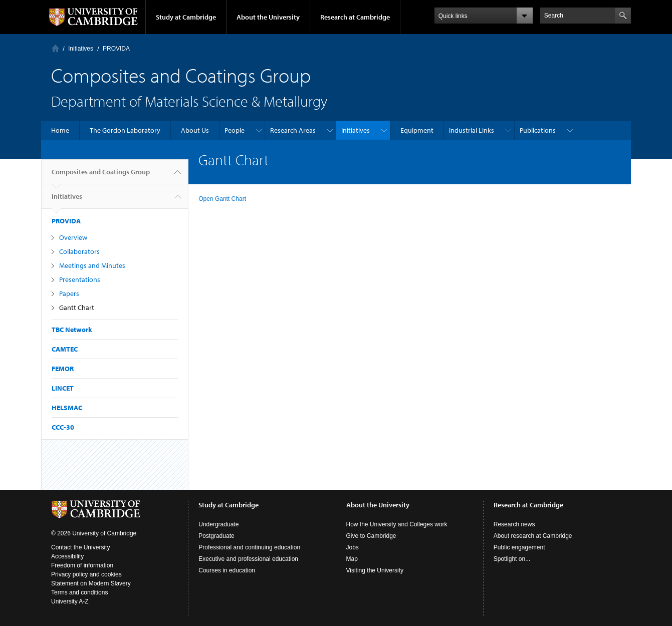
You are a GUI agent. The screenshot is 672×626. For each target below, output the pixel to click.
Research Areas (293, 130)
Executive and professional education (248, 559)
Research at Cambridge (355, 17)
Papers (69, 293)
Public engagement (519, 547)
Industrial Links (472, 130)
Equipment (417, 130)
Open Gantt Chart (222, 199)
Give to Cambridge (371, 536)
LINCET (63, 388)
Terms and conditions (79, 592)
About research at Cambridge (533, 536)
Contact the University (80, 547)
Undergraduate (218, 524)
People (235, 130)
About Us (195, 130)
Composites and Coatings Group (101, 176)
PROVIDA (116, 49)
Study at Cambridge (186, 17)
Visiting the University (375, 570)
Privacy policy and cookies (86, 574)
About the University (268, 17)
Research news (514, 524)
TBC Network (72, 330)
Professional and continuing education (249, 547)
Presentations (80, 279)
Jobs (353, 547)
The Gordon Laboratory (125, 130)
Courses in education (227, 570)
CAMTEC (65, 349)
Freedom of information (82, 565)
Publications (538, 130)
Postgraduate (216, 536)
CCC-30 (63, 427)
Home (55, 48)
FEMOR (63, 369)
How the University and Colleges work (397, 524)
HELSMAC (67, 408)
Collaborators (79, 251)
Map (352, 559)
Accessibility (67, 556)
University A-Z (70, 601)
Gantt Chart (77, 307)
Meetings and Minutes (92, 265)
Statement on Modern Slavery (91, 583)
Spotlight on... (512, 559)
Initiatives (81, 49)
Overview (73, 237)
